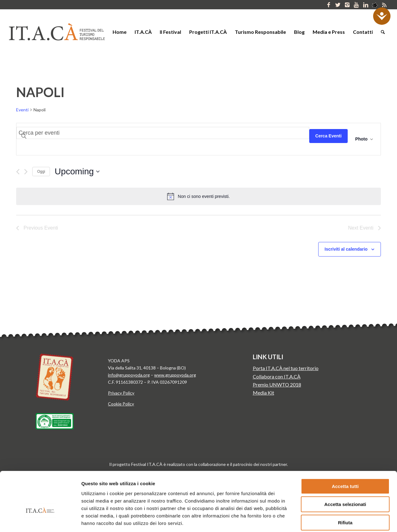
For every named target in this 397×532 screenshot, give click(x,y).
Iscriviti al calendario (346, 249)
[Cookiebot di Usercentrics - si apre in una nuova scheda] (40, 520)
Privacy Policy (121, 393)
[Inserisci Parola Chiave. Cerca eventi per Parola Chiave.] (163, 133)
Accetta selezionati (345, 468)
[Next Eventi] (26, 172)
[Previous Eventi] (18, 172)
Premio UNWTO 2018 (277, 384)
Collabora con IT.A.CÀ (277, 376)
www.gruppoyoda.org (175, 375)
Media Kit (263, 393)
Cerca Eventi (329, 136)
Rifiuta (345, 486)
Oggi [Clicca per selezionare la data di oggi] (41, 172)
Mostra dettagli (325, 520)
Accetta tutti (345, 450)
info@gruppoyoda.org (129, 375)
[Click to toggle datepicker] (77, 172)
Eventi (22, 110)
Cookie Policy (121, 404)
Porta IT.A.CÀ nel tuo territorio (286, 368)
